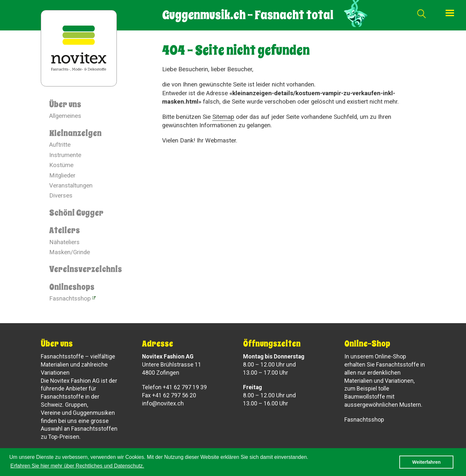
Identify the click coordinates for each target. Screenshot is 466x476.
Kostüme (61, 165)
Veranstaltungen (71, 186)
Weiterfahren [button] (427, 462)
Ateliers (65, 230)
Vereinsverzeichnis (86, 269)
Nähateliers (64, 242)
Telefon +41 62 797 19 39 (174, 387)
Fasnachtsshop (70, 299)
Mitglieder (62, 176)
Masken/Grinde (70, 252)
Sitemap (223, 117)
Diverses (61, 196)
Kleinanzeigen (75, 133)
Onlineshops (72, 287)
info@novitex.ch (163, 403)
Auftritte (60, 145)
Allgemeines (65, 116)
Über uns (65, 104)
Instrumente (65, 155)
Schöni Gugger (76, 213)
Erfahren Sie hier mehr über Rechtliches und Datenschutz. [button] (77, 466)
